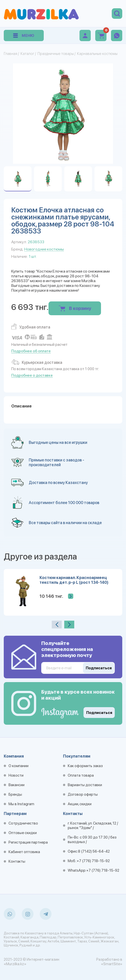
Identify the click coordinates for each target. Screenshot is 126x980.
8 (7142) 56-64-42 (94, 851)
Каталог (27, 54)
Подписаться (99, 713)
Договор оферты (83, 794)
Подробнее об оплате (31, 351)
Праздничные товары (56, 54)
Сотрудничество (23, 823)
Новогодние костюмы (44, 249)
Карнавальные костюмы (97, 54)
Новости (16, 775)
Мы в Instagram (21, 804)
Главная (10, 54)
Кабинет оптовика (24, 852)
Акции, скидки (80, 804)
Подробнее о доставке (32, 375)
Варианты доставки (85, 785)
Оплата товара (81, 775)
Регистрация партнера (28, 842)
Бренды (15, 794)
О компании (18, 766)
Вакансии (16, 785)
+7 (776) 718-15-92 (93, 861)
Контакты (17, 861)
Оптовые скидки (23, 833)
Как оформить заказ (85, 766)
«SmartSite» (112, 964)
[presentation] (57, 625)
